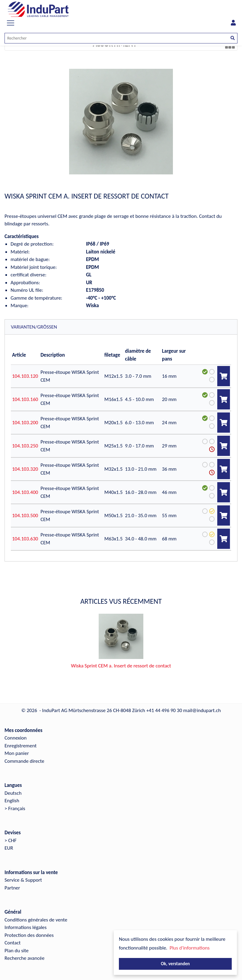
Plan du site (17, 946)
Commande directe (24, 756)
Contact (13, 938)
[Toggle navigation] (11, 23)
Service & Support (23, 875)
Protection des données (29, 930)
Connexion (16, 733)
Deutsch (13, 788)
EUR (9, 843)
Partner (12, 883)
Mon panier (17, 748)
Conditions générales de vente (36, 915)
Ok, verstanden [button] (175, 964)
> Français (15, 804)
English (12, 796)
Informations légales (25, 923)
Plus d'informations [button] (190, 948)
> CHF (11, 836)
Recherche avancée (25, 953)
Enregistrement (21, 741)
